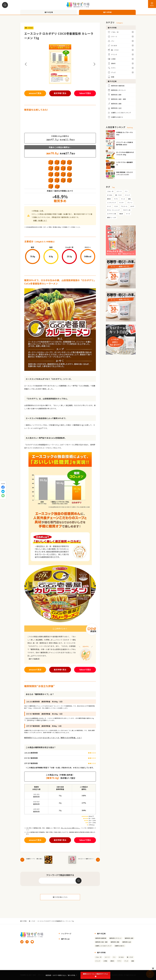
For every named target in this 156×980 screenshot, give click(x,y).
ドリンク (127, 195)
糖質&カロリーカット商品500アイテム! (95, 975)
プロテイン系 (127, 210)
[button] (26, 64)
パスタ (116, 206)
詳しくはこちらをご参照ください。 (71, 828)
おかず (132, 206)
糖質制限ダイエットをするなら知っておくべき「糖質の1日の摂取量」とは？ (53, 738)
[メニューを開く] (152, 4)
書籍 (129, 199)
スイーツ (119, 191)
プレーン (130, 203)
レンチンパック (112, 203)
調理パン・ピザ (112, 217)
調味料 (109, 199)
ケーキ (128, 214)
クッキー (122, 203)
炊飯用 (121, 214)
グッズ (123, 199)
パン (126, 191)
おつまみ (110, 195)
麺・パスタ (119, 195)
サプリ (116, 199)
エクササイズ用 (112, 214)
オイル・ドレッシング (113, 210)
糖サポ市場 (23, 921)
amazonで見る (35, 93)
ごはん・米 (110, 191)
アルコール (124, 206)
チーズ (109, 206)
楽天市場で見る (60, 93)
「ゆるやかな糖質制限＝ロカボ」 (34, 718)
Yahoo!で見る (85, 93)
